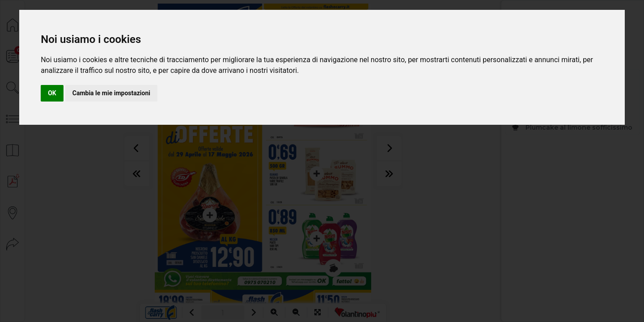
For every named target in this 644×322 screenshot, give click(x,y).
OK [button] (52, 93)
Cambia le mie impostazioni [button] (111, 93)
